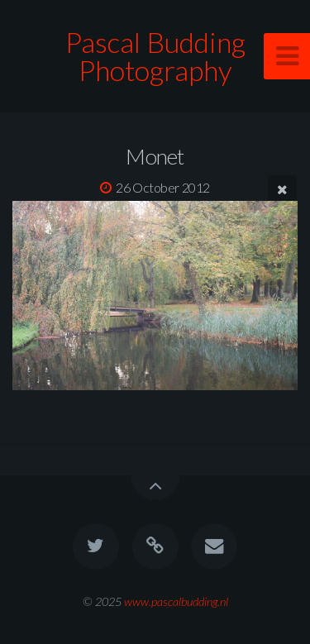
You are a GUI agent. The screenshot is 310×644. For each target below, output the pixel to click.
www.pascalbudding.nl (176, 601)
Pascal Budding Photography (155, 56)
